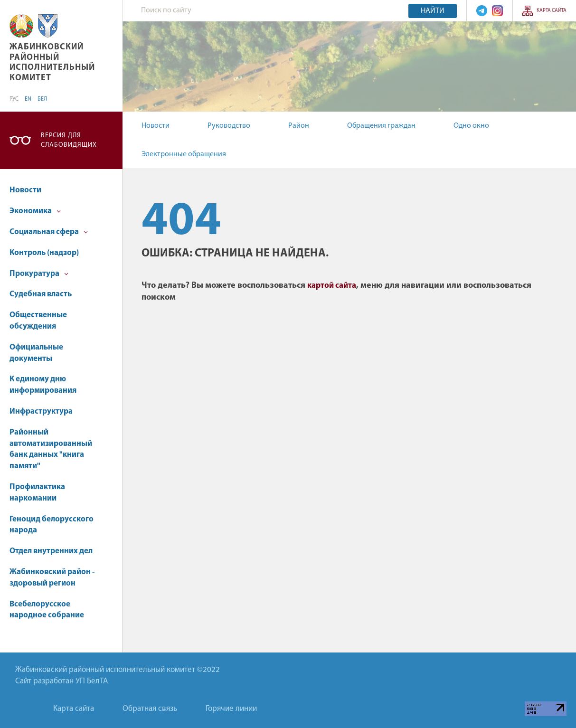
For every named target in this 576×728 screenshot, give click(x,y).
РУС (14, 99)
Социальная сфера (49, 232)
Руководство (229, 126)
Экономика (35, 211)
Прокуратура (39, 274)
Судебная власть (41, 294)
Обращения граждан (381, 126)
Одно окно (471, 126)
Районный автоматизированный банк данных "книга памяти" (51, 449)
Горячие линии (231, 709)
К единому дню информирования (43, 385)
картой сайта (332, 286)
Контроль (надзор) (44, 253)
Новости (156, 126)
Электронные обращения (184, 154)
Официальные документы (36, 353)
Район (299, 126)
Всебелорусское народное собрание (47, 610)
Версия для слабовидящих (69, 140)
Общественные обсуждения (38, 321)
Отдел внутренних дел (51, 551)
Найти (433, 11)
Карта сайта (552, 11)
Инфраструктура (41, 411)
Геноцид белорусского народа (52, 525)
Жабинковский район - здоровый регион (52, 578)
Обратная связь (150, 709)
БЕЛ (42, 99)
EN (28, 99)
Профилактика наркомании (37, 493)
